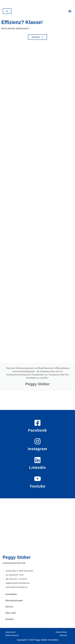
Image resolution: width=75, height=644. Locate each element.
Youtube (38, 486)
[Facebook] (37, 423)
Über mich (11, 613)
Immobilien (11, 594)
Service (9, 607)
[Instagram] (37, 441)
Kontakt (9, 619)
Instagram (38, 449)
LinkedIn (37, 468)
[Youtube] (37, 479)
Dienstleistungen (14, 600)
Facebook (38, 430)
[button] (70, 11)
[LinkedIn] (37, 460)
